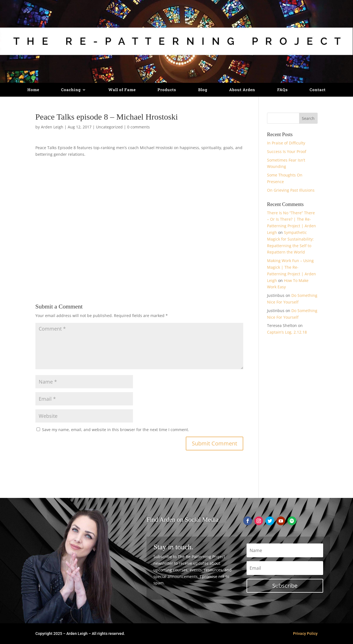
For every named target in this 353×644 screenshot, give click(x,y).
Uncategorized (109, 127)
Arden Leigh (52, 127)
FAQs (283, 90)
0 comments (138, 127)
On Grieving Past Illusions (291, 190)
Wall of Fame (122, 90)
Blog (203, 90)
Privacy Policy (305, 634)
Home (33, 90)
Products (167, 90)
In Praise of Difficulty (286, 143)
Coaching (71, 90)
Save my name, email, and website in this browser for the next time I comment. (116, 430)
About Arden (242, 90)
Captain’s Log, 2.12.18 (287, 332)
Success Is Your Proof (287, 151)
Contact (318, 90)
